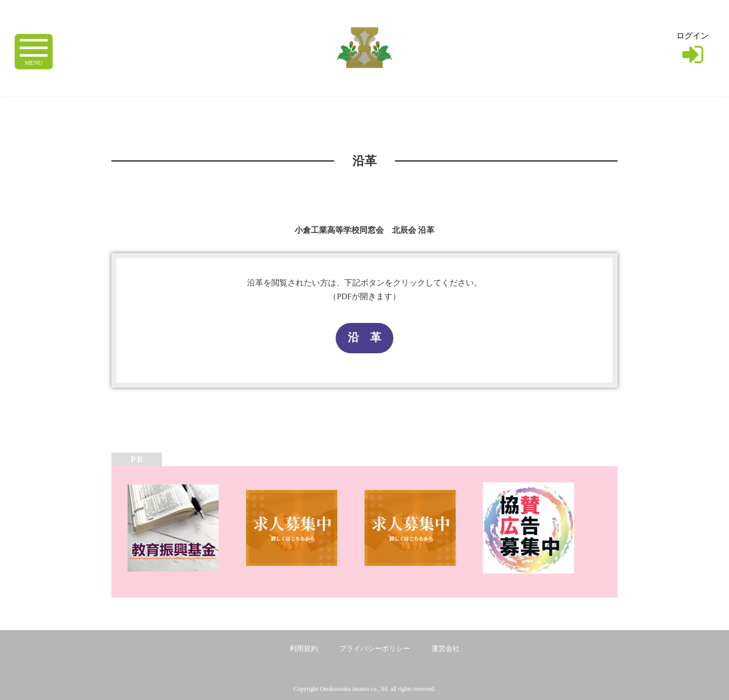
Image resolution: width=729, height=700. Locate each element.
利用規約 (304, 649)
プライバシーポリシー (375, 649)
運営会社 (445, 649)
